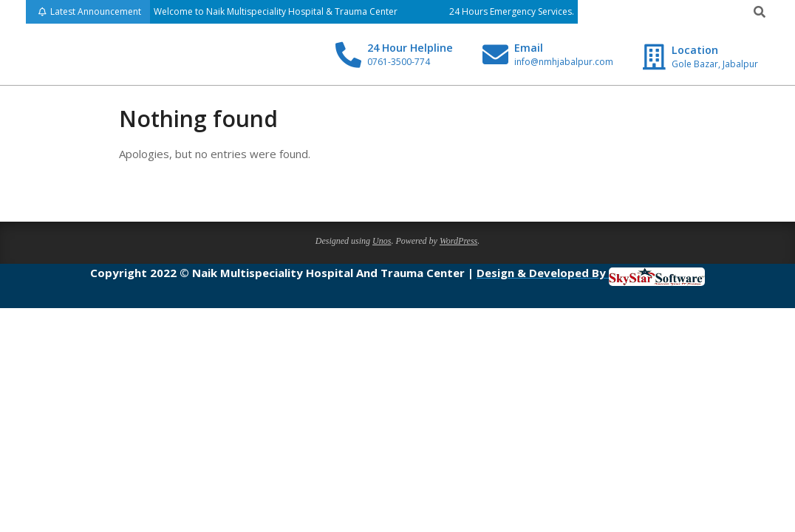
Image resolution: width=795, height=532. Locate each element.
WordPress (458, 241)
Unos (382, 241)
